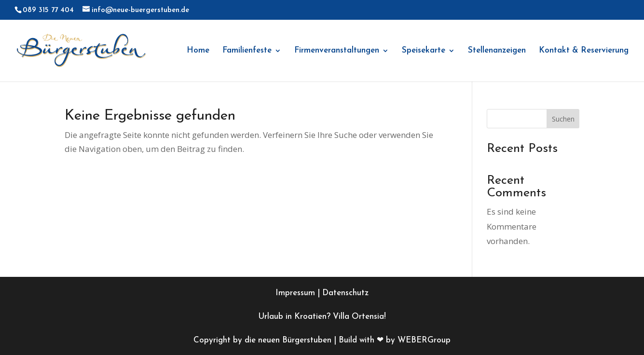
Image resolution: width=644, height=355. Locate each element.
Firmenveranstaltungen (337, 51)
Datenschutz (345, 293)
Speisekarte (424, 51)
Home (198, 51)
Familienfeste (247, 51)
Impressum (295, 293)
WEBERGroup (424, 340)
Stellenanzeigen (497, 51)
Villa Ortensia (358, 317)
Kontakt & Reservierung (584, 51)
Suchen (563, 119)
